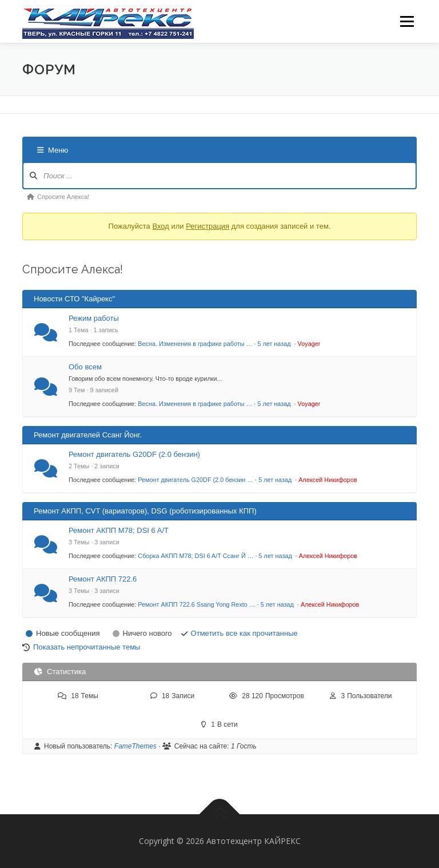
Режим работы (94, 318)
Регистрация (207, 226)
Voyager (309, 344)
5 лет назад (275, 344)
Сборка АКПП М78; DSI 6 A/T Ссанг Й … (195, 556)
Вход (160, 226)
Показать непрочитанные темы (87, 647)
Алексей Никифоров (328, 480)
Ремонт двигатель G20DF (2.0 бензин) (134, 454)
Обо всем (85, 367)
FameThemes (135, 746)
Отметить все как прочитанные (244, 633)
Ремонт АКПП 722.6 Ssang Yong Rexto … (196, 604)
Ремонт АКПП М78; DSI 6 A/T (119, 530)
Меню (407, 21)
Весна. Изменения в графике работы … (195, 344)
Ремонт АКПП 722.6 (103, 579)
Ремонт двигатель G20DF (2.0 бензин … (195, 480)
